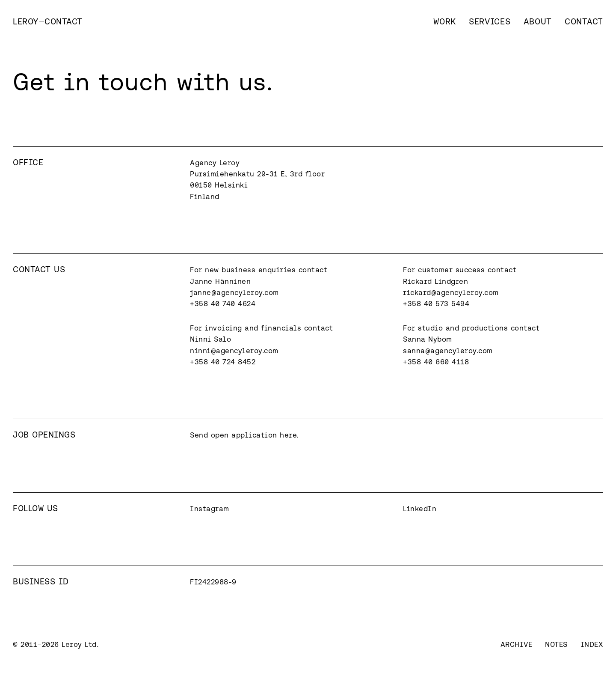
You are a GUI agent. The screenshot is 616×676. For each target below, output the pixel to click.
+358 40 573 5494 (436, 304)
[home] (48, 21)
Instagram (210, 509)
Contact (584, 21)
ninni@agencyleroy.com (234, 351)
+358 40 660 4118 (436, 362)
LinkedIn (420, 509)
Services (490, 21)
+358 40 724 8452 (223, 362)
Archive (517, 644)
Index (592, 644)
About (538, 21)
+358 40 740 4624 (223, 304)
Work (445, 21)
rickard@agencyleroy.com (451, 292)
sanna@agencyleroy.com (448, 351)
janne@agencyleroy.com (234, 292)
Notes (556, 644)
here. (289, 435)
